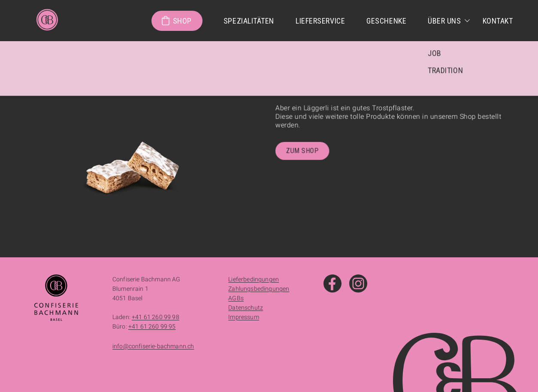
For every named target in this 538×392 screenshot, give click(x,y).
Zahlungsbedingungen (259, 289)
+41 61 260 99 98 (156, 317)
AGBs (236, 298)
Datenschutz (246, 308)
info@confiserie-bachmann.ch (153, 346)
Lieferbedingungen (254, 279)
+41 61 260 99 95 (152, 326)
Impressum (243, 317)
